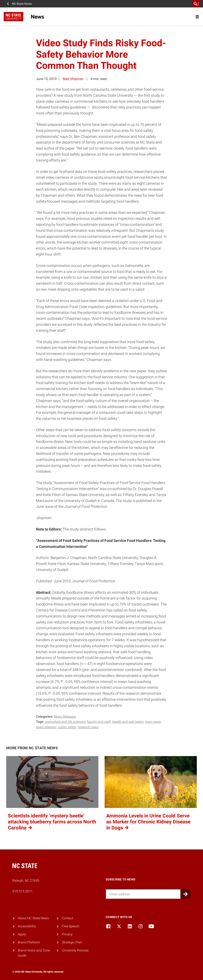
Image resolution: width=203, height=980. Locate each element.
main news (153, 722)
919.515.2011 (23, 891)
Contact (67, 918)
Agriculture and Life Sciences (65, 722)
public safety (67, 727)
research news (88, 727)
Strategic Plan (72, 942)
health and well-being (128, 722)
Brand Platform (29, 942)
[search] (196, 4)
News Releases (65, 717)
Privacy (67, 934)
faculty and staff (99, 722)
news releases (46, 727)
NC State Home (22, 4)
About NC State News (33, 918)
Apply (22, 934)
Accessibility (27, 926)
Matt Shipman (73, 79)
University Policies (75, 950)
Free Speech (71, 926)
